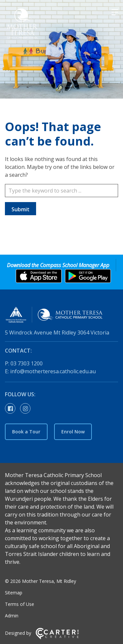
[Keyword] (61, 191)
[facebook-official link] (12, 409)
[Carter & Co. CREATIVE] (57, 638)
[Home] (61, 316)
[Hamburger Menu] (115, 12)
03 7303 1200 (27, 363)
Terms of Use (20, 604)
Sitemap (14, 593)
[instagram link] (27, 409)
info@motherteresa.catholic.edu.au (53, 371)
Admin (12, 616)
